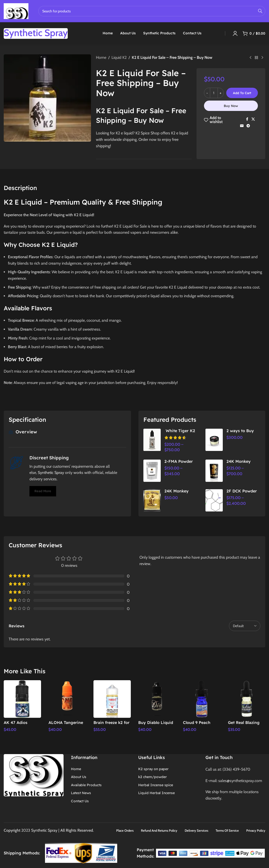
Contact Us (80, 801)
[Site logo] (16, 11)
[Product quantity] (214, 93)
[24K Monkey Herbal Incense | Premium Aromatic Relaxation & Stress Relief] (152, 500)
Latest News (81, 793)
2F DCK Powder (242, 491)
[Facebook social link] (247, 119)
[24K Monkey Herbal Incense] (214, 471)
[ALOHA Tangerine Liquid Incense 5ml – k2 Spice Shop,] (67, 699)
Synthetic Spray (51, 473)
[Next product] (262, 58)
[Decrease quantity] (207, 93)
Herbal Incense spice (156, 784)
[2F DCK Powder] (214, 500)
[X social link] (253, 119)
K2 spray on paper (153, 768)
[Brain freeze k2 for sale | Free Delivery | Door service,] (112, 699)
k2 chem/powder (153, 777)
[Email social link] (242, 126)
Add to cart (242, 93)
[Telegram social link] (248, 126)
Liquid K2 (119, 57)
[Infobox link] (36, 33)
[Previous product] (250, 58)
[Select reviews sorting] (245, 626)
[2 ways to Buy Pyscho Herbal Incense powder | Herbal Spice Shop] (214, 440)
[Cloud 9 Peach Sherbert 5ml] (202, 699)
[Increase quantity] (221, 93)
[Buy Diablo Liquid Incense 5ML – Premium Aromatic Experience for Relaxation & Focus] (157, 699)
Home (101, 57)
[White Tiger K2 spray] (152, 440)
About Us (79, 777)
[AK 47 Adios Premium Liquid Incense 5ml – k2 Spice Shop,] (22, 699)
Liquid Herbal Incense (157, 793)
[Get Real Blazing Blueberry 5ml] (247, 699)
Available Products (86, 784)
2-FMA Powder (179, 461)
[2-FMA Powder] (152, 471)
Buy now (231, 106)
